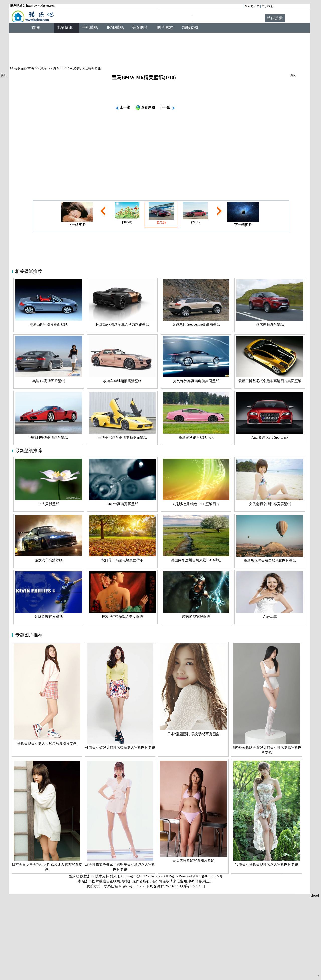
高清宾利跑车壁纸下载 (196, 437)
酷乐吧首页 (252, 6)
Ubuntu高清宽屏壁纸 (122, 504)
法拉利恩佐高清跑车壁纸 (49, 437)
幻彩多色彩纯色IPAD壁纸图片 (196, 504)
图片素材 (165, 27)
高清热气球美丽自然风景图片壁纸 (270, 561)
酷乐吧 (116, 876)
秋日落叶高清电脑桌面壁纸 (122, 560)
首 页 (36, 27)
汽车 (44, 69)
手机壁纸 (90, 27)
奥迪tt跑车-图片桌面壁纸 (49, 325)
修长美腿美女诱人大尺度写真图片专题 (47, 743)
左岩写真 (270, 617)
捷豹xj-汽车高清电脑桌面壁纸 (196, 381)
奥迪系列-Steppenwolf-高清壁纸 (196, 325)
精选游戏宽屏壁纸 (196, 617)
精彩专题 (190, 27)
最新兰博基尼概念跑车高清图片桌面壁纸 (270, 381)
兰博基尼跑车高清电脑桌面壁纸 (122, 437)
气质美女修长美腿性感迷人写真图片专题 (267, 865)
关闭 (4, 75)
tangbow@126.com (133, 886)
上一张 (125, 107)
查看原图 (148, 107)
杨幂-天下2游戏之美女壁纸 (122, 617)
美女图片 (140, 27)
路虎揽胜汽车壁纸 (270, 325)
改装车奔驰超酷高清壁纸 (122, 381)
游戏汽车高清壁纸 (49, 560)
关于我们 (267, 6)
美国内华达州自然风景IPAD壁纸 (196, 560)
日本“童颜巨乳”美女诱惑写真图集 (193, 734)
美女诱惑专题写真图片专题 (193, 861)
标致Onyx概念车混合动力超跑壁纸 (122, 325)
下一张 (165, 107)
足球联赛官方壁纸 (49, 617)
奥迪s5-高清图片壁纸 (49, 381)
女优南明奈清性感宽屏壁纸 (270, 504)
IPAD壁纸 (115, 27)
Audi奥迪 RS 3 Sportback (270, 437)
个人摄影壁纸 (49, 504)
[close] (314, 896)
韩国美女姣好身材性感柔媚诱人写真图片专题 (120, 747)
